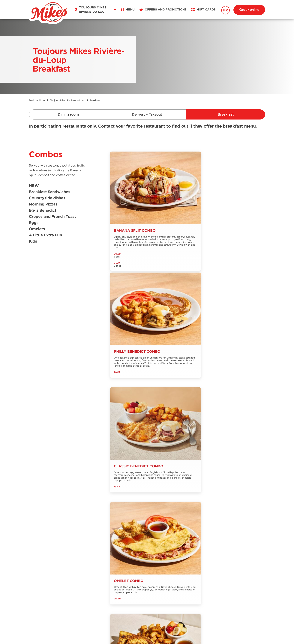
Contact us (75, 552)
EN (45, 589)
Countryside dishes (47, 198)
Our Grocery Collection (84, 558)
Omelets (37, 229)
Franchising (75, 565)
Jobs (108, 546)
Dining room (68, 114)
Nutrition (35, 561)
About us (73, 546)
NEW (34, 186)
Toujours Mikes (37, 100)
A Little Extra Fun (45, 235)
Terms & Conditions (133, 633)
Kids (33, 241)
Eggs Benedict (43, 211)
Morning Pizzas (43, 204)
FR (225, 10)
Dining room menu (43, 540)
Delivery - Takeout (147, 114)
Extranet (73, 571)
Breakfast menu (40, 555)
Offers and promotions (121, 540)
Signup (255, 533)
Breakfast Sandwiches (49, 192)
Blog (108, 552)
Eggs (34, 223)
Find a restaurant (79, 540)
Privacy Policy (166, 633)
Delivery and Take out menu (45, 548)
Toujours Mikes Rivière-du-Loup (67, 100)
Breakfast (226, 114)
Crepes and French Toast (52, 217)
